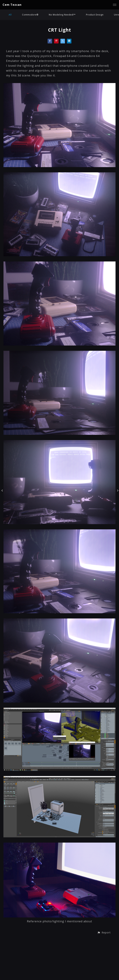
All (10, 15)
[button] (104, 932)
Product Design (95, 15)
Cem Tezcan (12, 5)
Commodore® (30, 15)
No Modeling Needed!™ (62, 15)
